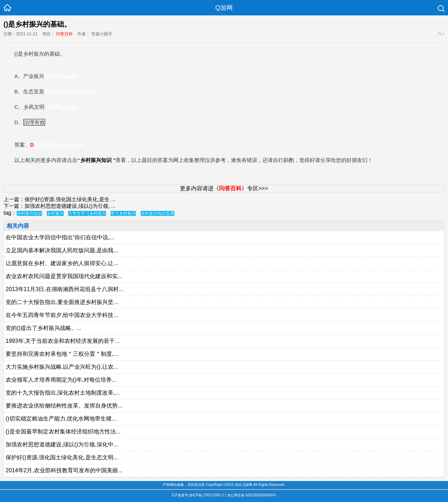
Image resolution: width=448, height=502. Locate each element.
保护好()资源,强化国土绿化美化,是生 (67, 199)
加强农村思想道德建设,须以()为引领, (67, 206)
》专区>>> (244, 188)
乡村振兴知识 (96, 160)
